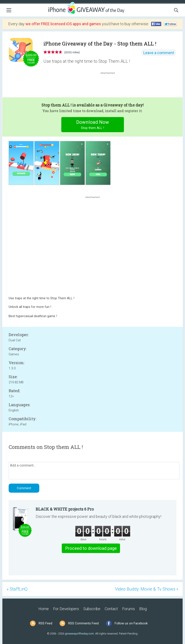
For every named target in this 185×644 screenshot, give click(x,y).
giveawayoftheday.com (79, 634)
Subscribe (92, 609)
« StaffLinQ (17, 589)
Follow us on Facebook (131, 623)
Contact (111, 609)
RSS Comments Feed (83, 623)
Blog (143, 609)
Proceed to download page (91, 548)
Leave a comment (159, 53)
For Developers (66, 609)
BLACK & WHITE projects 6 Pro (65, 509)
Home (44, 609)
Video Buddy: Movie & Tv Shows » (147, 589)
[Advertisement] (110, 85)
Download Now (92, 125)
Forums (129, 609)
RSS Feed (45, 623)
